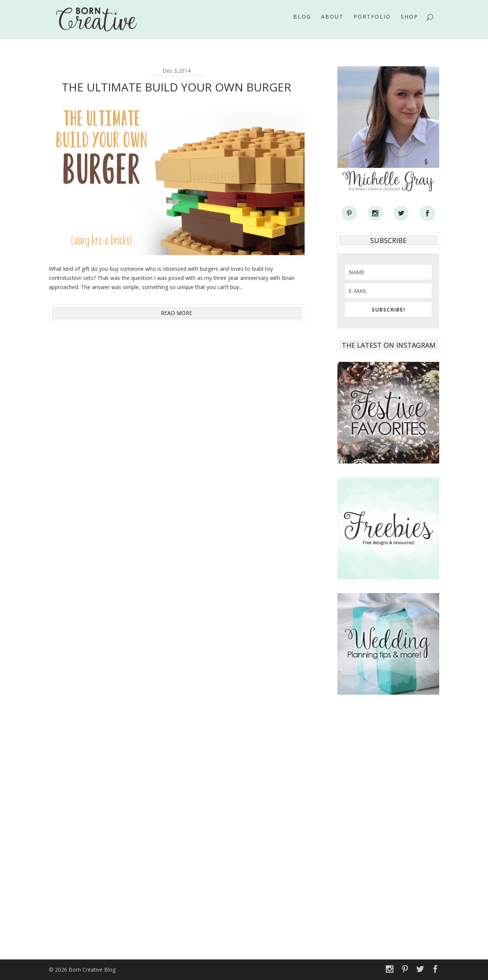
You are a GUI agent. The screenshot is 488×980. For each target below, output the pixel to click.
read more (177, 313)
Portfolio (372, 22)
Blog (302, 22)
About (332, 22)
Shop (409, 22)
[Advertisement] (388, 823)
